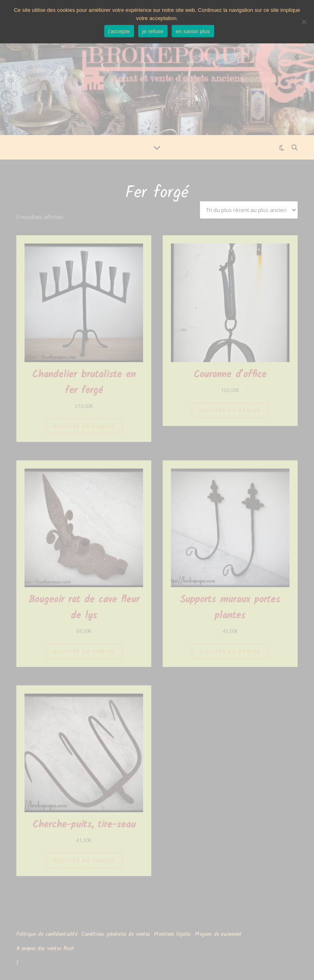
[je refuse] (304, 22)
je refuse (153, 31)
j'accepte (119, 31)
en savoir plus (193, 31)
